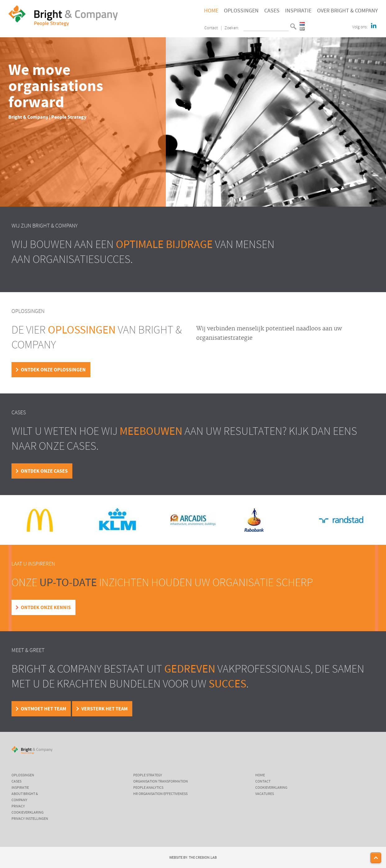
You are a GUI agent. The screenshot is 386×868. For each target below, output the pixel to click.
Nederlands (302, 24)
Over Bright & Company (347, 11)
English (302, 29)
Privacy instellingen (30, 819)
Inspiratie (298, 11)
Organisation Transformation (161, 782)
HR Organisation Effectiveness (160, 794)
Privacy (18, 806)
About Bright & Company (25, 797)
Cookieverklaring (27, 813)
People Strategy (148, 775)
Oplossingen (241, 11)
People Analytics (148, 788)
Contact (211, 28)
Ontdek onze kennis (46, 608)
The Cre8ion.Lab (203, 858)
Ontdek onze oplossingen (53, 370)
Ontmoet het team (43, 709)
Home (211, 11)
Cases (272, 11)
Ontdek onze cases (44, 471)
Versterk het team (104, 709)
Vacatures (265, 794)
